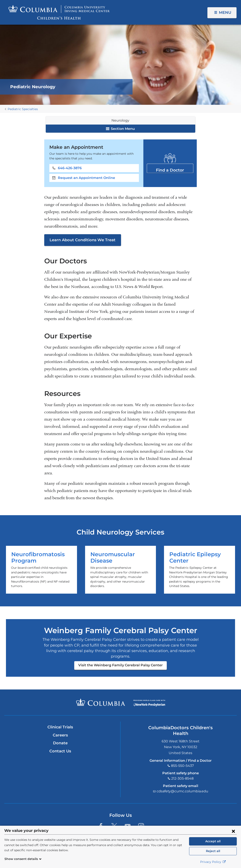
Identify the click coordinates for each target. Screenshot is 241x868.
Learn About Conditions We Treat (83, 240)
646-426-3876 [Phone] (70, 168)
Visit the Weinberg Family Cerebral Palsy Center (120, 665)
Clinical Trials (60, 727)
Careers (60, 735)
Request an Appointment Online (86, 178)
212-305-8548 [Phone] (182, 778)
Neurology (120, 120)
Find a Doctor (170, 168)
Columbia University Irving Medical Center (101, 702)
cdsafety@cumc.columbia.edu (182, 791)
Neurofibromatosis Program (41, 570)
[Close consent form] (233, 831)
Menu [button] (225, 13)
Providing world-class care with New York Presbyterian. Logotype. (149, 705)
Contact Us (60, 751)
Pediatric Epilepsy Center (200, 570)
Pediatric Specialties (23, 109)
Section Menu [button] (120, 129)
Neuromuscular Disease (121, 570)
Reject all (213, 851)
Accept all (213, 841)
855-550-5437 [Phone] (182, 766)
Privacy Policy (213, 862)
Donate (60, 743)
